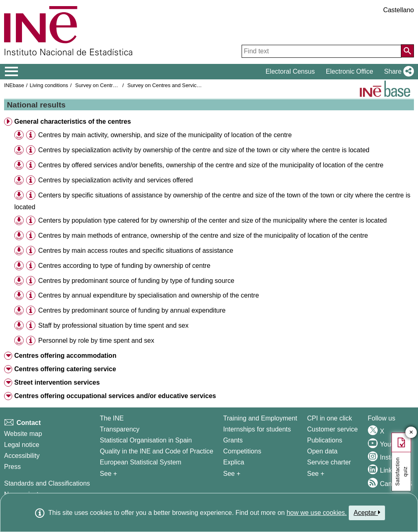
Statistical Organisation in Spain (146, 440)
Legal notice (22, 445)
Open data (322, 451)
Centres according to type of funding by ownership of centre (124, 266)
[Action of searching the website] (407, 51)
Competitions (242, 451)
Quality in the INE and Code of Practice (156, 451)
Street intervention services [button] (57, 382)
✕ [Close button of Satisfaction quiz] (411, 432)
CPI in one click (330, 418)
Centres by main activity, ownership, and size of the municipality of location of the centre (165, 135)
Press (12, 467)
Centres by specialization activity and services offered (115, 180)
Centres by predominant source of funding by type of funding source (136, 281)
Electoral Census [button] (290, 71)
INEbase (14, 85)
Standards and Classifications (47, 483)
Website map (23, 434)
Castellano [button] (398, 10)
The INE (112, 418)
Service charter (329, 462)
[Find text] (321, 51)
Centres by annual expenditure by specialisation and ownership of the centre (149, 295)
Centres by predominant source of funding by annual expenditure (132, 310)
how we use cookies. (317, 513)
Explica (234, 462)
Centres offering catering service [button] (65, 369)
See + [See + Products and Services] (316, 474)
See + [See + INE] (108, 474)
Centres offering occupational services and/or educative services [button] (115, 396)
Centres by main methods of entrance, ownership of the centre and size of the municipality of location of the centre (203, 235)
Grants (233, 440)
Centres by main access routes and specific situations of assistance (136, 251)
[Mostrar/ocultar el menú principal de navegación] (12, 72)
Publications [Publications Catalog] (325, 440)
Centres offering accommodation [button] (65, 356)
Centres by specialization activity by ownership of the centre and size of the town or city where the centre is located (204, 150)
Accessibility (22, 456)
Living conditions (49, 85)
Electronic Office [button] (350, 71)
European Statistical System (141, 462)
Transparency (120, 429)
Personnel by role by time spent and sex (96, 340)
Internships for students (257, 429)
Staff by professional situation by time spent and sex (113, 325)
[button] (397, 72)
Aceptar (367, 512)
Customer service (332, 429)
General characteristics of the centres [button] (73, 122)
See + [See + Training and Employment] (232, 474)
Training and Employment (260, 418)
